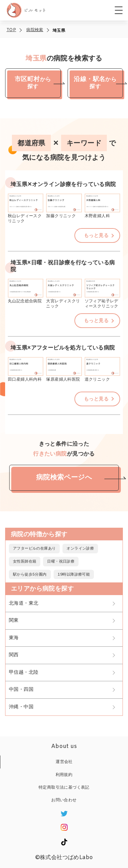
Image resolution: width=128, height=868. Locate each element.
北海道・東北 (24, 603)
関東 (14, 621)
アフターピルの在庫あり (34, 549)
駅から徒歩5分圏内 (30, 575)
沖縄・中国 (21, 707)
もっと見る (96, 236)
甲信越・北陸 (24, 673)
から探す (33, 81)
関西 (14, 655)
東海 (14, 638)
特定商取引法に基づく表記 (64, 788)
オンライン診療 (80, 549)
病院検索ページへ (64, 478)
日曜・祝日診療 (61, 562)
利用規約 (64, 775)
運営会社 (64, 762)
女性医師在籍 (25, 562)
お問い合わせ (64, 800)
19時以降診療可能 (74, 575)
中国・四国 (21, 690)
